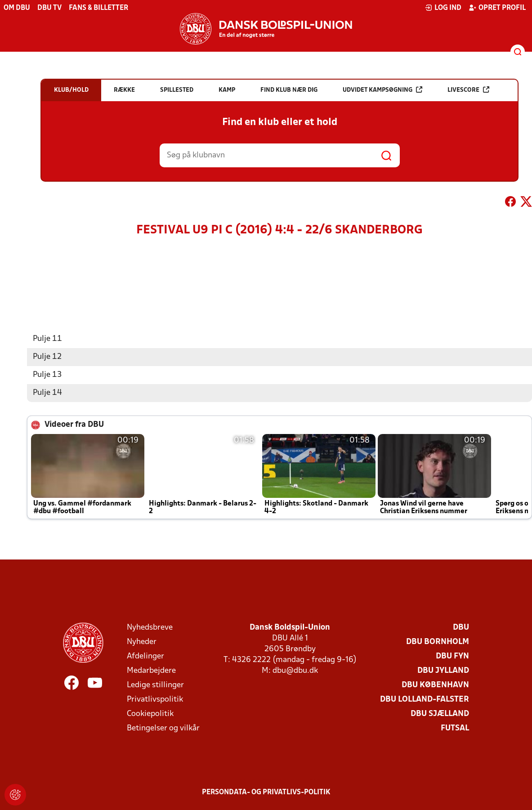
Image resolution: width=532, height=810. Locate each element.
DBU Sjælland (440, 714)
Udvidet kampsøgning (382, 90)
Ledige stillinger (155, 685)
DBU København (435, 685)
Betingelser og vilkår (163, 728)
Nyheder (142, 642)
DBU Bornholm (438, 642)
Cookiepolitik (150, 714)
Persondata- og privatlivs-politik (266, 792)
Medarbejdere (151, 671)
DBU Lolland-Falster (425, 700)
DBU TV (49, 8)
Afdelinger (145, 656)
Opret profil (497, 8)
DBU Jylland (443, 671)
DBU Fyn (452, 656)
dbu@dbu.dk (295, 671)
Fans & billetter (98, 8)
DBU (461, 628)
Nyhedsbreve (150, 628)
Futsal (455, 728)
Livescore (468, 90)
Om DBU (17, 8)
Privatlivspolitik (155, 700)
